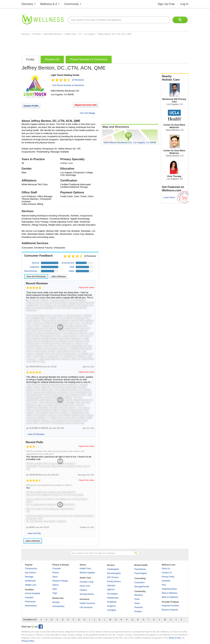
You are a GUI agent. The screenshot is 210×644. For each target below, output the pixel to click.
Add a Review (59, 276)
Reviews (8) (52, 59)
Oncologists (112, 594)
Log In (184, 4)
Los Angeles (90, 34)
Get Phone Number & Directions (68, 85)
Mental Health (141, 565)
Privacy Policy (168, 577)
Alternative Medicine (53, 34)
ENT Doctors (113, 577)
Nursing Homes (87, 594)
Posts (137, 599)
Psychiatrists (140, 569)
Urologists (112, 610)
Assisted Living (86, 582)
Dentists (56, 602)
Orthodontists (58, 606)
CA (80, 34)
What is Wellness (170, 593)
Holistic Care (71, 34)
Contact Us (167, 573)
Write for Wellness (170, 597)
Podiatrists (112, 602)
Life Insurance (86, 607)
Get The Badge (87, 113)
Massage (29, 577)
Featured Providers (170, 606)
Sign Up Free (166, 4)
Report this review (87, 287)
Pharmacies (30, 602)
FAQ (164, 585)
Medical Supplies (87, 573)
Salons (55, 585)
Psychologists (141, 573)
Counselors (140, 582)
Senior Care (85, 578)
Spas (55, 589)
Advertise (166, 581)
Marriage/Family (142, 587)
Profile (30, 60)
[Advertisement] (83, 45)
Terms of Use (175, 638)
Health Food (85, 569)
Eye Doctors (30, 573)
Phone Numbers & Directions (89, 59)
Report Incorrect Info (86, 105)
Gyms (55, 577)
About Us (166, 569)
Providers (37, 34)
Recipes (138, 611)
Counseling (140, 578)
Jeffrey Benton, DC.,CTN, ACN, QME (115, 34)
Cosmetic (57, 569)
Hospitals (29, 597)
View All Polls (34, 533)
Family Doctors (114, 581)
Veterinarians (31, 606)
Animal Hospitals (33, 593)
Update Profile (31, 106)
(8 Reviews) (78, 80)
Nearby (175, 78)
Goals (137, 603)
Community (72, 4)
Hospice (83, 590)
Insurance (85, 599)
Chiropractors (31, 569)
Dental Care (58, 598)
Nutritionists (30, 581)
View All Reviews (36, 276)
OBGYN (111, 590)
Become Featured (170, 610)
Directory (27, 4)
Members (139, 595)
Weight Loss (31, 585)
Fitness (56, 573)
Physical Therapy (60, 581)
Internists (111, 586)
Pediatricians (113, 598)
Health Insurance (87, 603)
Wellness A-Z (49, 4)
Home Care (85, 586)
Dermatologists (114, 573)
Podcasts (139, 607)
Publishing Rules (169, 589)
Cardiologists (113, 569)
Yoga (55, 593)
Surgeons (111, 606)
